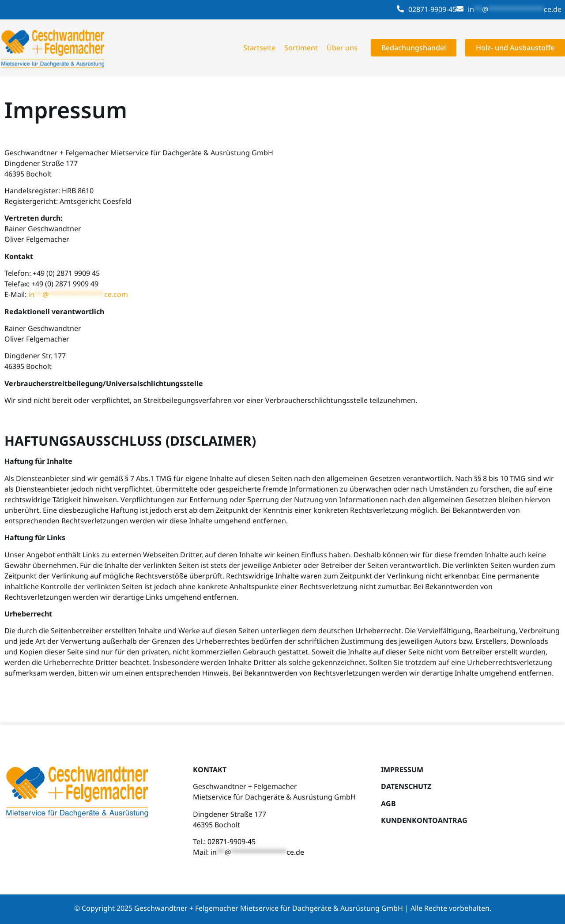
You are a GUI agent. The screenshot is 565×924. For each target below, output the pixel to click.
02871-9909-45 (432, 9)
